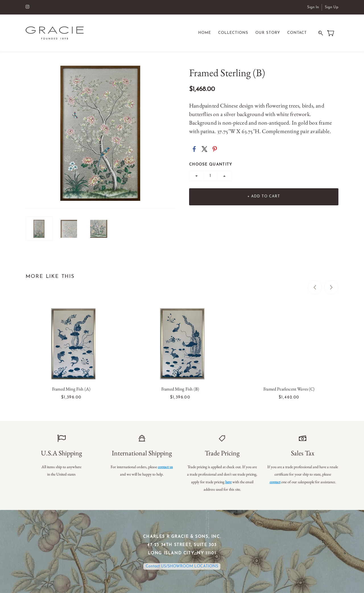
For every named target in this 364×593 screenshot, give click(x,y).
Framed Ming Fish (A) (71, 389)
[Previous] (315, 288)
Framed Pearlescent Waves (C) (289, 389)
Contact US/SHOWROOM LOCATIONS (182, 567)
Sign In (313, 7)
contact (275, 482)
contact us (165, 467)
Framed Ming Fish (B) (180, 389)
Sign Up (332, 7)
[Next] (331, 288)
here (228, 482)
